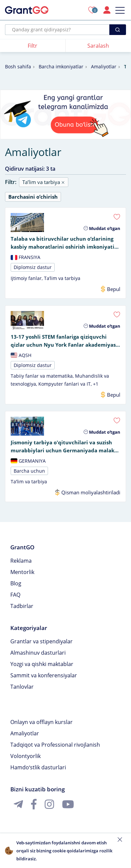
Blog (16, 583)
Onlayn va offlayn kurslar (41, 722)
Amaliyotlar (104, 66)
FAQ (15, 595)
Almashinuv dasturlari (38, 653)
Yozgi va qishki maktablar (42, 664)
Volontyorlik (25, 756)
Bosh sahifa (18, 66)
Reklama (21, 561)
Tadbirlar (22, 606)
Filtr (32, 46)
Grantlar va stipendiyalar (41, 641)
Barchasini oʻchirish (33, 197)
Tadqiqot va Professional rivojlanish (55, 745)
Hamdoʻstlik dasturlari (38, 767)
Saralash (98, 46)
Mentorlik (22, 572)
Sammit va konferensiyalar (44, 675)
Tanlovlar (22, 687)
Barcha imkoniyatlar (61, 66)
